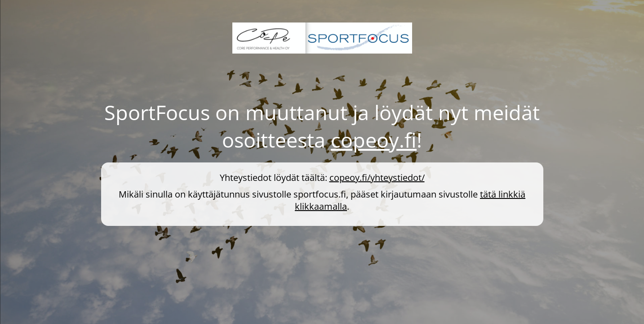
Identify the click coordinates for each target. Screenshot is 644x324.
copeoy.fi (374, 140)
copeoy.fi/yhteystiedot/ (377, 178)
